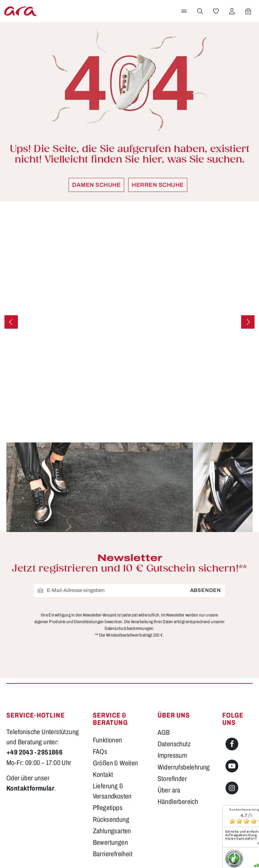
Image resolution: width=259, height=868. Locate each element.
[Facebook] (232, 675)
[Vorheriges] (11, 322)
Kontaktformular (30, 720)
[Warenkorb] (248, 11)
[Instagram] (232, 719)
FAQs (100, 683)
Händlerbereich (178, 733)
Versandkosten (165, 847)
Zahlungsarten (112, 762)
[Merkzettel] (216, 11)
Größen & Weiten (115, 694)
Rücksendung (111, 751)
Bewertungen (110, 774)
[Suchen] (200, 11)
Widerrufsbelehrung (184, 698)
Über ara (169, 722)
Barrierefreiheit (113, 785)
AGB (164, 664)
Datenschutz (174, 675)
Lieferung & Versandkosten (112, 722)
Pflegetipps (108, 739)
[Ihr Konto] (232, 11)
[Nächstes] (248, 322)
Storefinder (172, 710)
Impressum (172, 687)
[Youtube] (232, 697)
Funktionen (107, 671)
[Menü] (184, 11)
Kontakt (103, 706)
